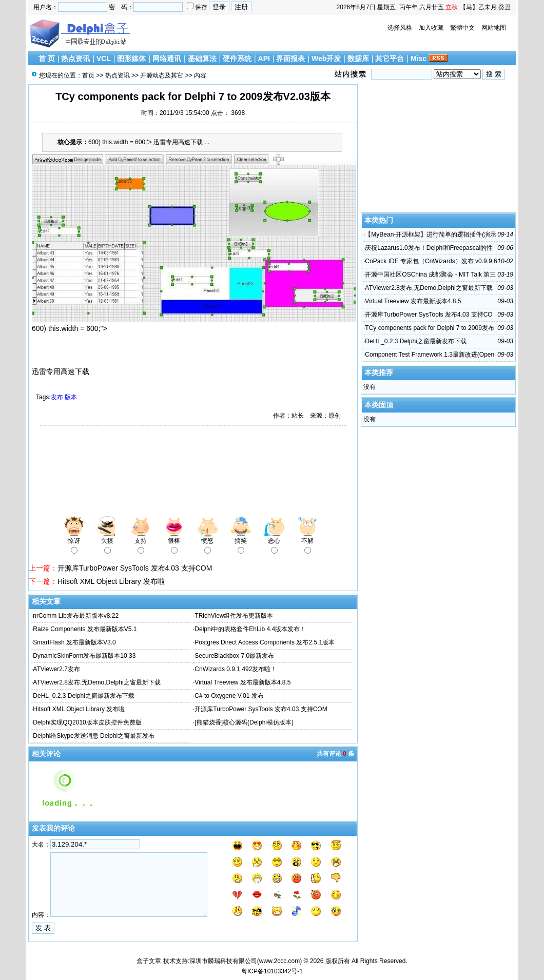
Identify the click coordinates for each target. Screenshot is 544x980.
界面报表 (290, 58)
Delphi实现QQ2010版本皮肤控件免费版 (87, 722)
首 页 (47, 58)
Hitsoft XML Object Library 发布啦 (111, 581)
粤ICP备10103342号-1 (272, 971)
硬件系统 (237, 58)
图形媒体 (131, 58)
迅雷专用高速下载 (61, 371)
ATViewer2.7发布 (56, 669)
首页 (88, 75)
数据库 (358, 58)
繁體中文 (462, 28)
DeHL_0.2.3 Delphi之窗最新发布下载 (83, 696)
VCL (104, 58)
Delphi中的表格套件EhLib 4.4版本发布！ (250, 629)
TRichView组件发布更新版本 (234, 616)
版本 (71, 397)
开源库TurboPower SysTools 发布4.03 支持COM (135, 568)
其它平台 (390, 58)
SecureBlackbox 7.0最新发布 (234, 656)
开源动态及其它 (162, 75)
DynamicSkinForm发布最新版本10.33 (84, 656)
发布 (57, 397)
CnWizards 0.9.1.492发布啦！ (236, 669)
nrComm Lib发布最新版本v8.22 (76, 616)
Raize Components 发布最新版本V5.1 (85, 629)
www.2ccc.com (279, 961)
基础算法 (202, 58)
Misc (419, 58)
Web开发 (326, 58)
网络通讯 (167, 58)
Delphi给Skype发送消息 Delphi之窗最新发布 (94, 736)
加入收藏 (431, 28)
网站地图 (494, 28)
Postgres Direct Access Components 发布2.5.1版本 (265, 642)
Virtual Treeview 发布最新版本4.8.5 (242, 682)
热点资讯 (75, 58)
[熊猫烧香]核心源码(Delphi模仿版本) (244, 722)
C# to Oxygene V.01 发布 (229, 696)
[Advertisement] (149, 454)
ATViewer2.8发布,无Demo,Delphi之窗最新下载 (96, 682)
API (264, 58)
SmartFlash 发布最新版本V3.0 (74, 642)
